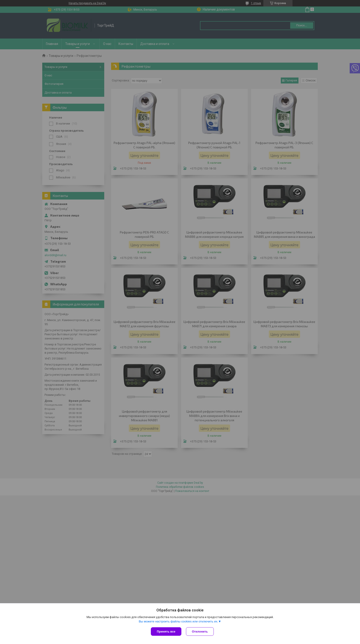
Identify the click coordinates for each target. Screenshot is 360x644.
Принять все (166, 632)
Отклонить (200, 632)
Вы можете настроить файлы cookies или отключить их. (178, 621)
